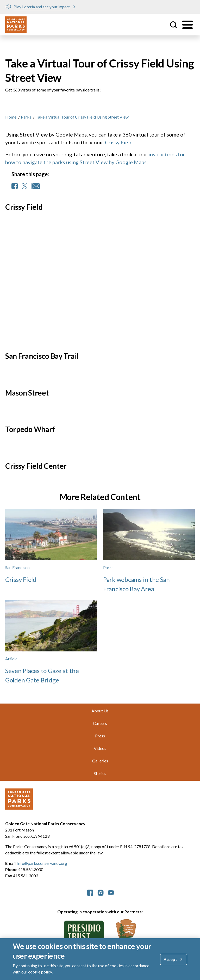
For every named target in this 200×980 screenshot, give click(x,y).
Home (11, 117)
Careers (100, 723)
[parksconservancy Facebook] (90, 892)
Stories (100, 773)
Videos (100, 748)
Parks (26, 117)
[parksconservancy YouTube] (111, 892)
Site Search (173, 25)
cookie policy (40, 972)
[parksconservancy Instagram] (101, 892)
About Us (100, 711)
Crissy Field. (119, 142)
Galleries (100, 761)
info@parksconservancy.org (42, 863)
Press (100, 736)
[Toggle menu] (187, 25)
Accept (170, 959)
